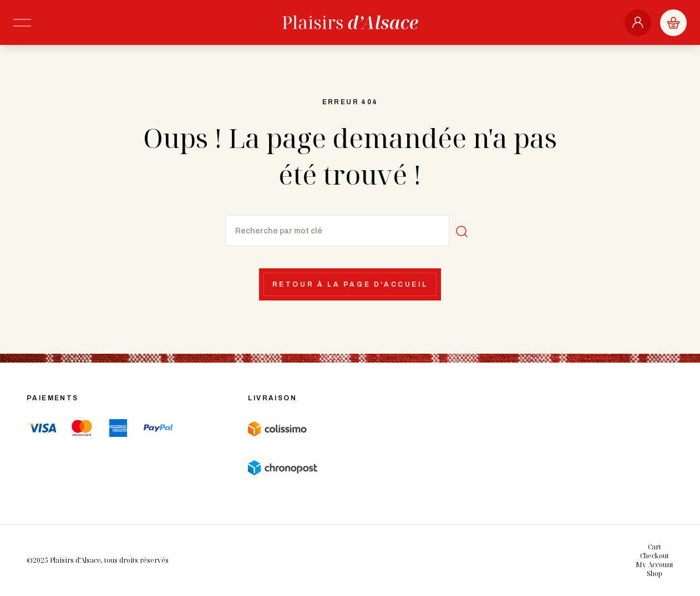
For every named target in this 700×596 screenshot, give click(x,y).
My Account (655, 565)
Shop (655, 574)
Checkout (655, 556)
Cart (655, 547)
